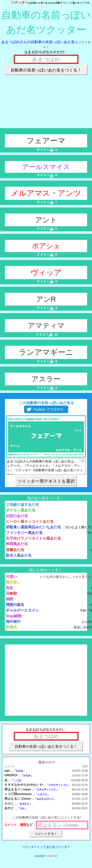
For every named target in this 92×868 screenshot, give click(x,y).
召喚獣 (11, 596)
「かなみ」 (27, 778)
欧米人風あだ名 (19, 558)
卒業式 (11, 630)
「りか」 (22, 811)
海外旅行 (13, 624)
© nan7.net (51, 859)
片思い (11, 579)
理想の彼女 (15, 608)
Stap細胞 (14, 619)
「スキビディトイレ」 (58, 788)
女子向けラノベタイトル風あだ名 (33, 541)
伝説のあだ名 (17, 519)
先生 (10, 591)
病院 (10, 602)
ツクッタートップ (34, 850)
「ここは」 (17, 783)
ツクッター (20, 2)
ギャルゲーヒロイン (22, 613)
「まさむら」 (25, 807)
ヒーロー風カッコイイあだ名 (30, 524)
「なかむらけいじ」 (45, 802)
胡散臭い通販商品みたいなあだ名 (33, 530)
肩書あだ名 (15, 553)
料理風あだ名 (17, 547)
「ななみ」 (19, 774)
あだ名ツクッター (58, 850)
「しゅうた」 (42, 797)
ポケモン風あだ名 (21, 513)
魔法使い (13, 585)
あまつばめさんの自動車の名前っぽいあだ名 (38, 42)
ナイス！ (45, 150)
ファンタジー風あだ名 (24, 536)
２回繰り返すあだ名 (22, 507)
